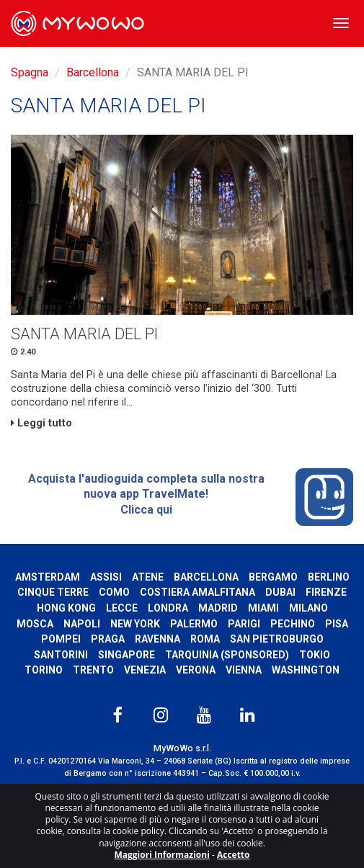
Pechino (293, 624)
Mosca (35, 624)
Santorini (61, 655)
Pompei (61, 639)
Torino (44, 670)
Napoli (82, 624)
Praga (108, 639)
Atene (148, 577)
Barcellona (93, 72)
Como (114, 592)
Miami (263, 608)
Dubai (280, 592)
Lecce (122, 608)
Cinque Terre (53, 592)
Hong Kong (66, 608)
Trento (93, 670)
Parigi (244, 624)
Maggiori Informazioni (161, 855)
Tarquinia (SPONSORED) (227, 655)
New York (135, 624)
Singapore (126, 655)
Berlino (329, 577)
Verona (196, 670)
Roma (205, 639)
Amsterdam (48, 577)
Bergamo (273, 577)
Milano (308, 608)
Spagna (30, 72)
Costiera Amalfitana (197, 592)
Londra (168, 608)
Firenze (326, 592)
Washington (306, 670)
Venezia (145, 670)
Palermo (194, 624)
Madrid (218, 608)
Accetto (234, 855)
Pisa (337, 624)
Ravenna (157, 639)
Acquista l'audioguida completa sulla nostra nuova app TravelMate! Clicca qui (191, 497)
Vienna (244, 670)
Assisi (106, 577)
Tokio (315, 655)
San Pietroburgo (277, 639)
